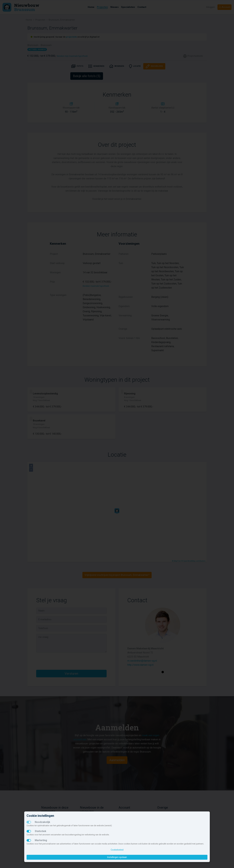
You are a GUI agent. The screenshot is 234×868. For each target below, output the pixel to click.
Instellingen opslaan (117, 857)
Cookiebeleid (117, 850)
